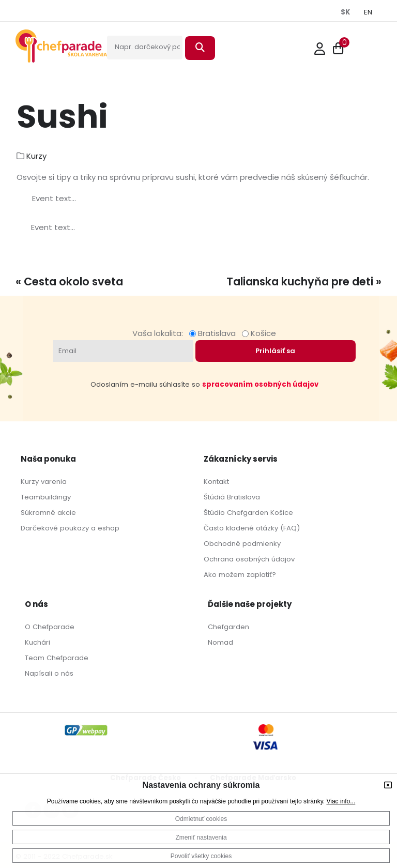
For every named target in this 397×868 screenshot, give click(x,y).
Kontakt (216, 482)
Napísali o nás (49, 673)
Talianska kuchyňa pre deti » (304, 281)
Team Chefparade (57, 658)
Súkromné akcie (48, 513)
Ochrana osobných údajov (249, 559)
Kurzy (36, 156)
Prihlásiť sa (275, 351)
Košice (259, 333)
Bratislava (215, 333)
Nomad (220, 642)
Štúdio (214, 513)
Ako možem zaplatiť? (240, 575)
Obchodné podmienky (242, 544)
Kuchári (37, 642)
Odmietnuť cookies (201, 819)
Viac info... (341, 801)
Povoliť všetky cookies (201, 856)
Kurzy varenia (44, 482)
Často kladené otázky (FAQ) (252, 528)
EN (368, 12)
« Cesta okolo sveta (69, 281)
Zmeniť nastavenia (201, 837)
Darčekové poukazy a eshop (70, 528)
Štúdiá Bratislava (232, 497)
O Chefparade (50, 627)
